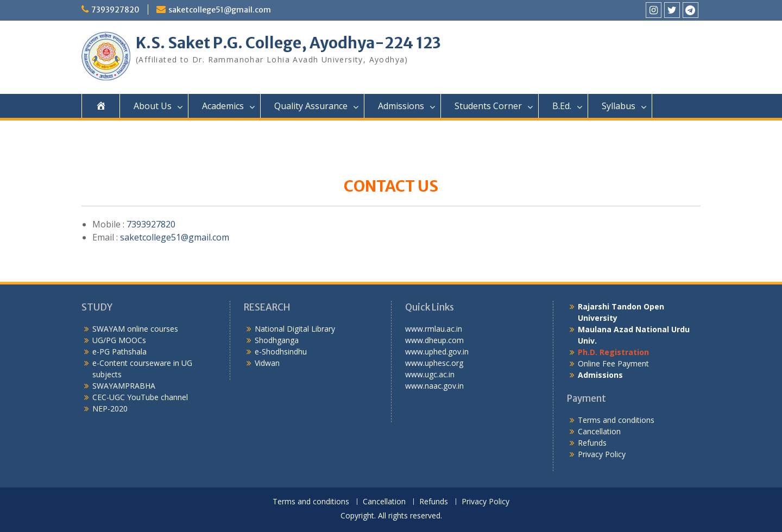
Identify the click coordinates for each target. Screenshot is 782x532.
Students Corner (488, 106)
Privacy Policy (602, 454)
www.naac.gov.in (434, 386)
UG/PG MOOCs (119, 340)
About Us (153, 106)
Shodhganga (277, 340)
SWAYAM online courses (135, 329)
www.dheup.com (434, 340)
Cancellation (599, 431)
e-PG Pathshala (119, 351)
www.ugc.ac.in (430, 374)
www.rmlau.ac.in (434, 329)
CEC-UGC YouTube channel (140, 397)
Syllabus (619, 106)
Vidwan (267, 363)
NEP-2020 (110, 408)
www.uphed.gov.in (437, 351)
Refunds (592, 443)
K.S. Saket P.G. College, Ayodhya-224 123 (288, 43)
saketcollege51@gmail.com (220, 10)
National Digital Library (295, 329)
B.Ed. (562, 106)
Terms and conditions (616, 420)
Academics (223, 106)
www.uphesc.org (434, 363)
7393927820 (115, 10)
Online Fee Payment (613, 363)
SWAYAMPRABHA (124, 386)
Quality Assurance (311, 106)
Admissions (401, 106)
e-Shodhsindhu (281, 351)
